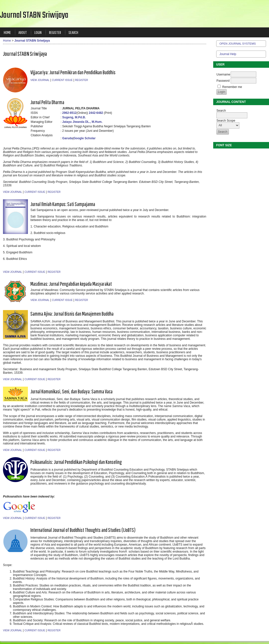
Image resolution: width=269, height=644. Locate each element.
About (23, 32)
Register (55, 32)
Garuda (67, 138)
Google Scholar (85, 138)
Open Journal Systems (238, 44)
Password (223, 81)
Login (38, 32)
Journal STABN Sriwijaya (32, 41)
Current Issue (62, 80)
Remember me (232, 87)
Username (223, 74)
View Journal (40, 80)
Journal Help (228, 54)
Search (73, 32)
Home (7, 32)
